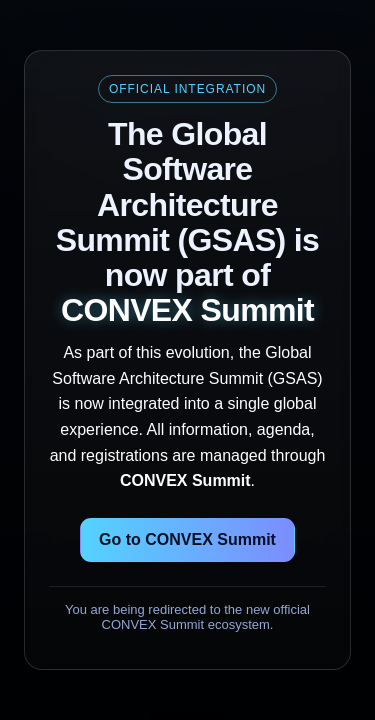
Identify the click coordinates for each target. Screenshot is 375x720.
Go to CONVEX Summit (187, 539)
